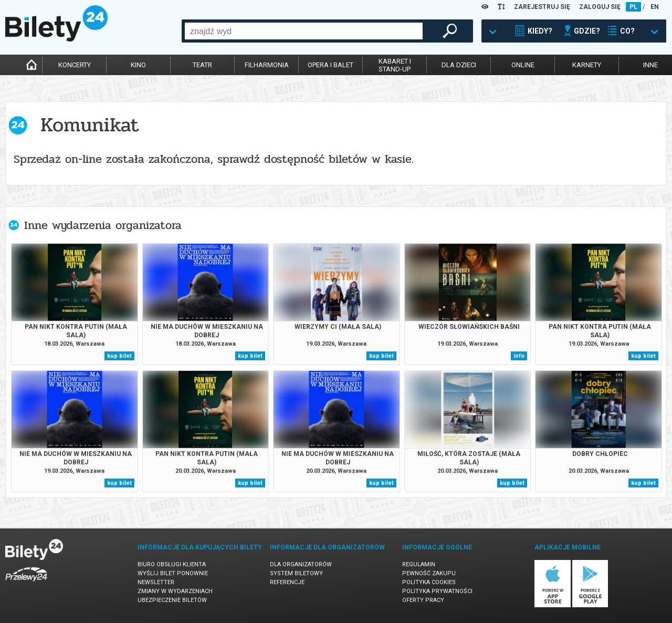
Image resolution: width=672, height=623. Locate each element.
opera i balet (330, 65)
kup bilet (119, 356)
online (523, 65)
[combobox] (304, 31)
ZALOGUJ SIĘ (600, 7)
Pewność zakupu (429, 573)
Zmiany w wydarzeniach (175, 591)
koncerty (75, 65)
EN (655, 7)
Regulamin (419, 564)
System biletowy (296, 573)
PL (633, 7)
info (519, 356)
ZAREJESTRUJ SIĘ (542, 7)
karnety (587, 65)
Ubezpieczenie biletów (172, 600)
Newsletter (156, 582)
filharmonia (267, 65)
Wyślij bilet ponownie (173, 573)
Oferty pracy (423, 600)
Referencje (287, 582)
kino (138, 65)
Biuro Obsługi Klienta (172, 564)
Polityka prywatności (437, 591)
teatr (202, 65)
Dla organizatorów (301, 564)
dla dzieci (459, 65)
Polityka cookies (429, 582)
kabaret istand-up (395, 65)
